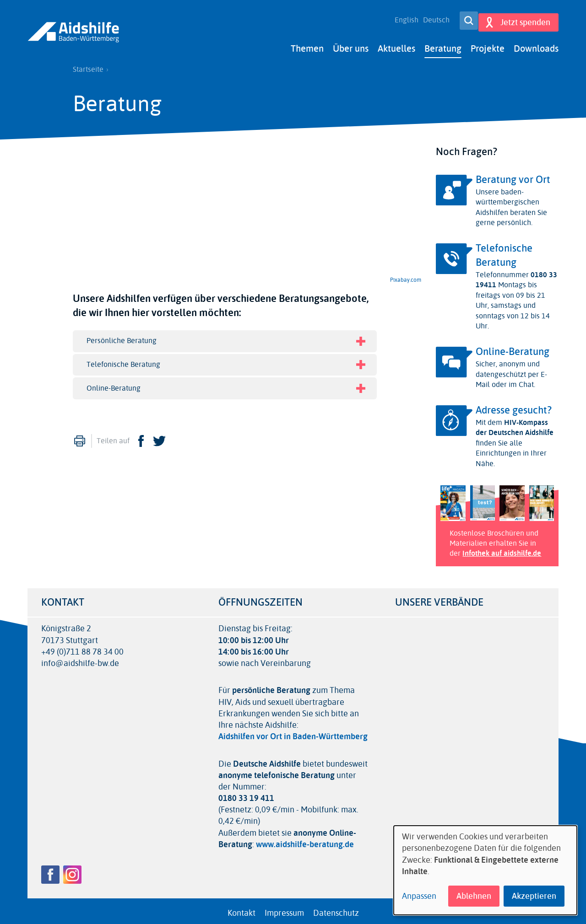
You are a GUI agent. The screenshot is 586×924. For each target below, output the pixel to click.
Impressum (284, 909)
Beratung (443, 45)
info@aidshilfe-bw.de (80, 659)
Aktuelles (396, 45)
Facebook (141, 437)
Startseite (88, 65)
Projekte (488, 45)
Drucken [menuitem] (80, 437)
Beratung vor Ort (513, 176)
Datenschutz (336, 909)
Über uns (351, 45)
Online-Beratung (513, 348)
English (402, 18)
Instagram (72, 870)
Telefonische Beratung (504, 251)
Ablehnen (474, 896)
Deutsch (431, 18)
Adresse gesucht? (514, 406)
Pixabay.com (406, 276)
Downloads (536, 45)
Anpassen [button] (419, 896)
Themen (307, 45)
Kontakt (241, 909)
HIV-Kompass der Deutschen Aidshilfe (515, 423)
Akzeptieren (534, 896)
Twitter (159, 437)
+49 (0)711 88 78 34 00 (82, 648)
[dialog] (485, 870)
